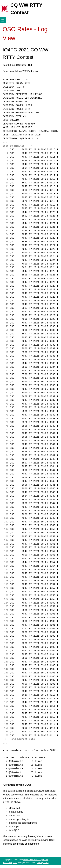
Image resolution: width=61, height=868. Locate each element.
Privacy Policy (43, 863)
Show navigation (3, 20)
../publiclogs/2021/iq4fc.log (23, 71)
